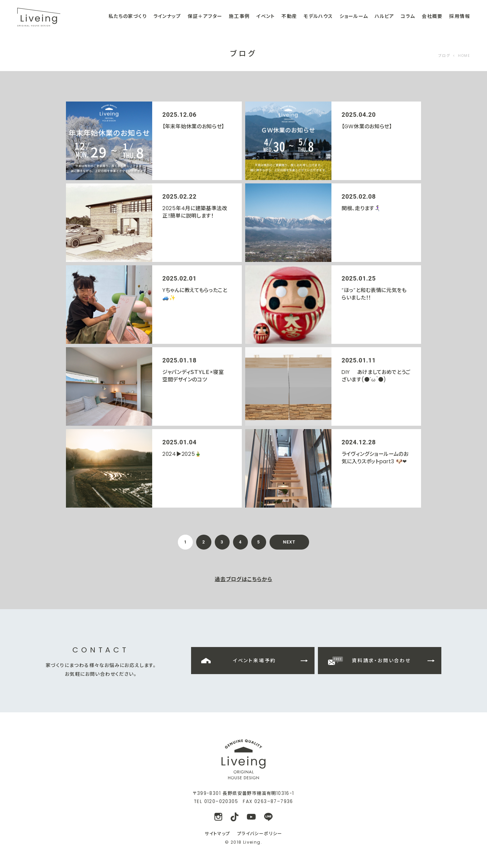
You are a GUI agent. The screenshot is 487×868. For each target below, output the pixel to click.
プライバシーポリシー (260, 834)
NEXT (289, 542)
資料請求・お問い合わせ (381, 661)
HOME (464, 56)
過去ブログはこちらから (243, 579)
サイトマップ (217, 834)
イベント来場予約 (254, 661)
